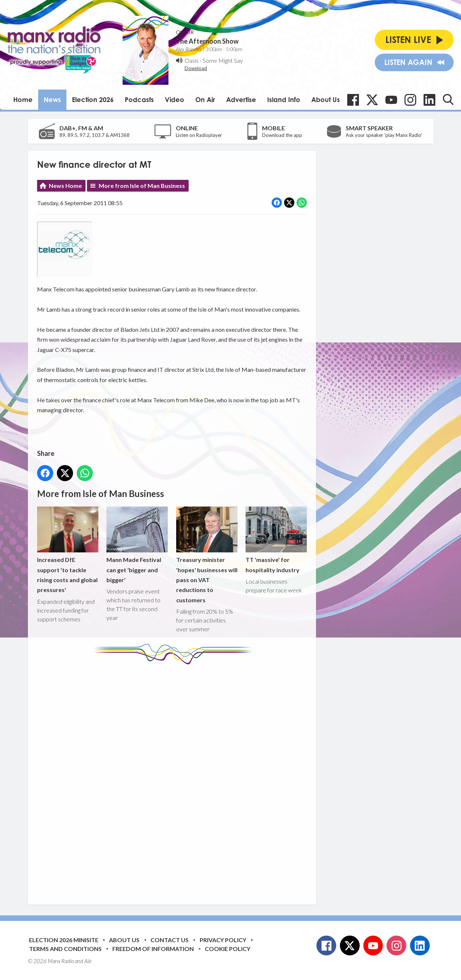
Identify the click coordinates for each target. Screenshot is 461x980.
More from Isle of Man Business (142, 186)
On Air (205, 99)
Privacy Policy (223, 940)
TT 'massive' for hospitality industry (276, 540)
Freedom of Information (153, 949)
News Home (65, 186)
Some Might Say (223, 60)
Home (23, 99)
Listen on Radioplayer (199, 135)
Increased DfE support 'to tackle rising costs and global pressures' (68, 550)
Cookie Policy (228, 949)
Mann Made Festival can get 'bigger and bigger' (137, 545)
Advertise (241, 99)
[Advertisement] (175, 779)
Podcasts (139, 99)
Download (196, 68)
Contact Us (170, 940)
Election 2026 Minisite (64, 940)
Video (175, 99)
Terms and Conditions (65, 949)
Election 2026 (93, 99)
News (52, 99)
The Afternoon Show (207, 41)
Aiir (88, 961)
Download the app (282, 135)
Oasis (192, 60)
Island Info (284, 99)
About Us (326, 99)
